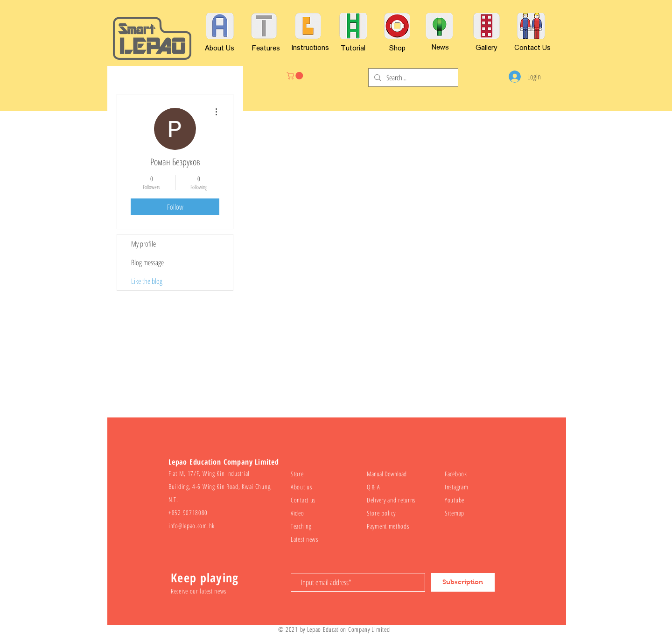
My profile (143, 244)
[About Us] (220, 48)
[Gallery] (486, 47)
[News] (440, 47)
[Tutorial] (353, 48)
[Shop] (397, 48)
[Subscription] (463, 582)
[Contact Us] (532, 47)
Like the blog (147, 281)
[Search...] (412, 78)
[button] (296, 76)
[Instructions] (310, 47)
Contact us (303, 500)
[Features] (266, 48)
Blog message (147, 262)
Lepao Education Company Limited (349, 629)
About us (301, 487)
